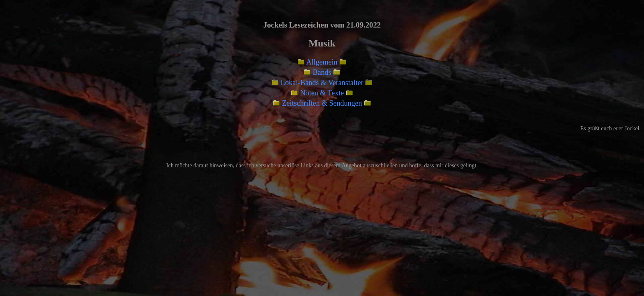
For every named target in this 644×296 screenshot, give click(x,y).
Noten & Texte (322, 93)
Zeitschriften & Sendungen (322, 103)
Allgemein (322, 62)
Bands (322, 72)
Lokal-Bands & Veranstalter (322, 83)
